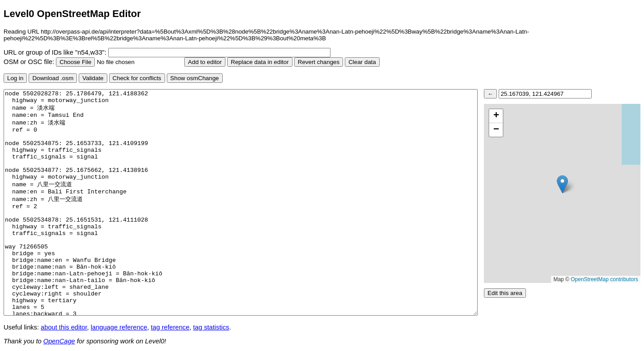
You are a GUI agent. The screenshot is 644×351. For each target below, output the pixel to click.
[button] (562, 184)
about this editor (64, 327)
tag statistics (211, 327)
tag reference (170, 327)
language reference (119, 327)
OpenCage (59, 341)
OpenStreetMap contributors (604, 279)
